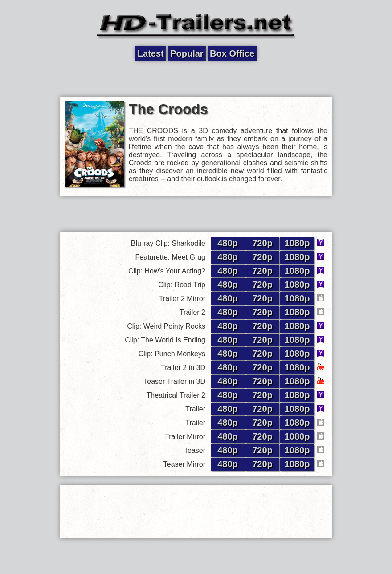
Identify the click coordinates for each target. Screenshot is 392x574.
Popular (187, 53)
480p (228, 243)
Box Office (232, 53)
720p (262, 243)
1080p (297, 243)
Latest (151, 53)
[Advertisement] (196, 79)
